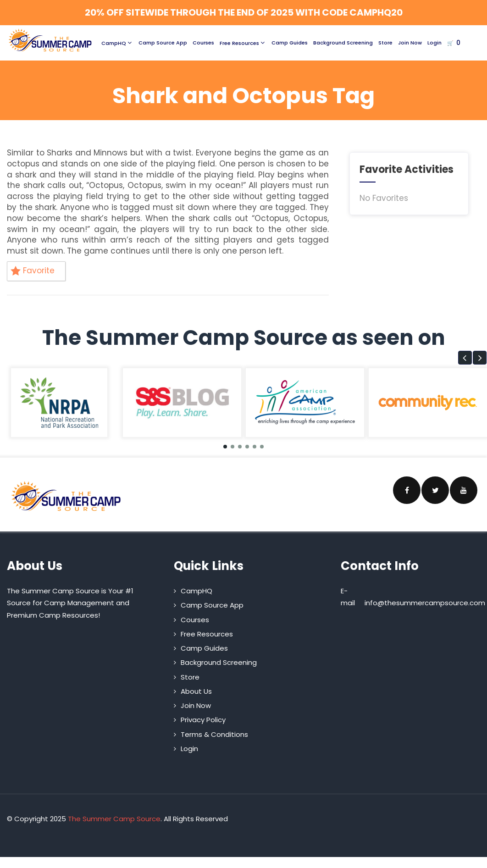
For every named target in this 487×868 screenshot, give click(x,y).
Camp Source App (163, 43)
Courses (203, 43)
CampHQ (117, 43)
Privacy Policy (203, 720)
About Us (196, 691)
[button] (465, 358)
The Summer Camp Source (114, 819)
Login (434, 43)
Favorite (33, 271)
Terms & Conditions (214, 734)
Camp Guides (290, 43)
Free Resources (243, 43)
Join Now (410, 43)
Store (385, 43)
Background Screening (343, 43)
